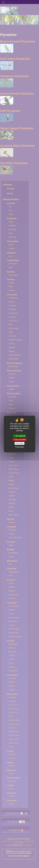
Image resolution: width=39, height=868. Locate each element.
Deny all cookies (20, 440)
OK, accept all (19, 436)
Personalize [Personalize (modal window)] (20, 443)
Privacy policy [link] (20, 447)
